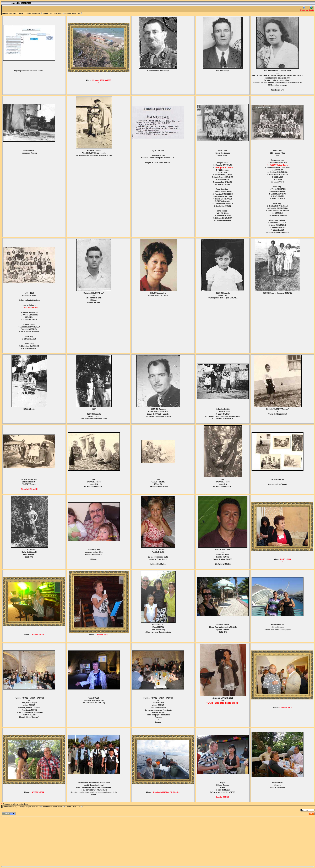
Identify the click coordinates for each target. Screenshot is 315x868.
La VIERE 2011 (102, 634)
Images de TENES (34, 13)
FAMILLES (77, 13)
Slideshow (304, 9)
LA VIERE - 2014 (37, 792)
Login (311, 9)
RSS (312, 814)
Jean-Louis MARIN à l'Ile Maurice (166, 792)
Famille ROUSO (223, 797)
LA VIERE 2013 (286, 708)
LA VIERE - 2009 (37, 634)
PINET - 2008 (286, 559)
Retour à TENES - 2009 (102, 80)
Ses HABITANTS (57, 13)
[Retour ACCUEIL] (10, 13)
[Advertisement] (72, 841)
